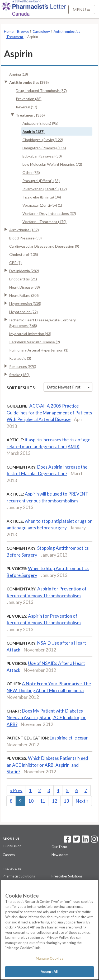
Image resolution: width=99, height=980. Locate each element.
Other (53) (31, 172)
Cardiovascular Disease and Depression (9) (44, 246)
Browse (23, 31)
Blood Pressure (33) (25, 238)
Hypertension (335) (25, 304)
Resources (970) (23, 366)
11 (43, 801)
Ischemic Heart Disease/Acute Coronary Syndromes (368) (43, 323)
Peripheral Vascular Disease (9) (35, 342)
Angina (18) (19, 74)
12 (55, 801)
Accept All (49, 972)
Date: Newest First (68, 387)
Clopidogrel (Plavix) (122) (43, 140)
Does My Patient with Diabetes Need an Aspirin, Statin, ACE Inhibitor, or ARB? (46, 718)
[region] (49, 930)
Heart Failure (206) (24, 295)
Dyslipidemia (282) (24, 271)
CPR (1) (15, 263)
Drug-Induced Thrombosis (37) (41, 91)
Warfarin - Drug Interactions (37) (49, 213)
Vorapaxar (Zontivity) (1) (42, 205)
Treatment (15, 37)
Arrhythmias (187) (24, 230)
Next (82, 801)
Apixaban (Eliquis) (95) (40, 123)
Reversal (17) (27, 107)
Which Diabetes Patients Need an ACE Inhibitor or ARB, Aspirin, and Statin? (47, 765)
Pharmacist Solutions (19, 876)
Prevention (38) (29, 99)
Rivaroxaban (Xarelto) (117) (45, 189)
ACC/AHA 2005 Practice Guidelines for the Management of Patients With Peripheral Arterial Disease (49, 413)
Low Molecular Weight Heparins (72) (52, 164)
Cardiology (41, 31)
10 (31, 801)
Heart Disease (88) (25, 287)
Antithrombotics (67, 31)
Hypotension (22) (23, 312)
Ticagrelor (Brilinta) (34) (42, 197)
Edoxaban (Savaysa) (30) (42, 156)
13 (67, 801)
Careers (9, 855)
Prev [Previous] (16, 790)
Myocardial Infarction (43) (30, 334)
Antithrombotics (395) (29, 82)
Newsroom (60, 855)
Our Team (59, 847)
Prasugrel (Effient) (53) (41, 181)
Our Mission (12, 846)
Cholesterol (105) (24, 254)
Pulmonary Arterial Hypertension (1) (39, 350)
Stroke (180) (19, 375)
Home (9, 31)
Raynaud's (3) (20, 358)
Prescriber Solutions (67, 876)
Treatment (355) (30, 115)
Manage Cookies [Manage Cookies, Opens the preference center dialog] (50, 958)
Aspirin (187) (34, 131)
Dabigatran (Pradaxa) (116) (44, 148)
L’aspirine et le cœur (69, 738)
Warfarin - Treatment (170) (44, 222)
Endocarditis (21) (23, 279)
